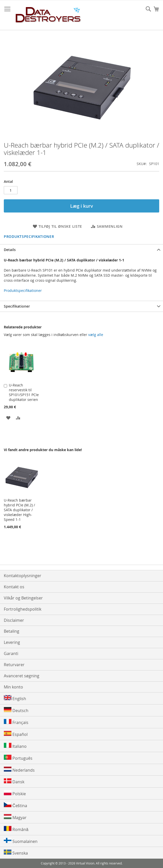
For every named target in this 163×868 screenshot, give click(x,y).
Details (10, 250)
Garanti (11, 653)
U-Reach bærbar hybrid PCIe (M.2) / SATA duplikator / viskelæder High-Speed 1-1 (19, 510)
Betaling (12, 631)
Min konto (13, 687)
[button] (8, 418)
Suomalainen (21, 841)
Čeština (15, 805)
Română (16, 829)
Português (18, 758)
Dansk (14, 781)
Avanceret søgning (22, 676)
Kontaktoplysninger (23, 576)
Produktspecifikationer (29, 236)
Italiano (15, 746)
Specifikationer (17, 306)
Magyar (15, 817)
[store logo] (48, 15)
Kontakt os (14, 587)
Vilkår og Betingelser (23, 598)
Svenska (16, 853)
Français (16, 722)
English (15, 698)
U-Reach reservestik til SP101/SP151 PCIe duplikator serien (24, 392)
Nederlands (19, 770)
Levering (12, 642)
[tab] (81, 250)
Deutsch (16, 710)
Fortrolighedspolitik (23, 609)
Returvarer (14, 665)
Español (16, 734)
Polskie (15, 793)
